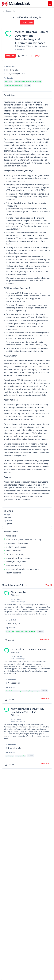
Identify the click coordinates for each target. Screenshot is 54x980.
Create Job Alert (27, 22)
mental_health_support (16, 562)
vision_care (11, 536)
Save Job (23, 56)
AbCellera (21, 46)
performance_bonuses (16, 547)
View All (49, 585)
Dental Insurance (14, 551)
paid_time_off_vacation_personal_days (23, 569)
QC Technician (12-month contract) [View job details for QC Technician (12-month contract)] (28, 649)
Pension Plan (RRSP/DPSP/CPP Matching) (24, 540)
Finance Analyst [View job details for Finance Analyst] (19, 592)
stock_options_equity (15, 554)
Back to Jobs (9, 11)
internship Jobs (15, 748)
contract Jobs (14, 683)
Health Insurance (14, 573)
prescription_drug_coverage (18, 558)
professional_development (18, 543)
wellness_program (14, 565)
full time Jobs (12, 70)
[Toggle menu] (50, 4)
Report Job (36, 56)
